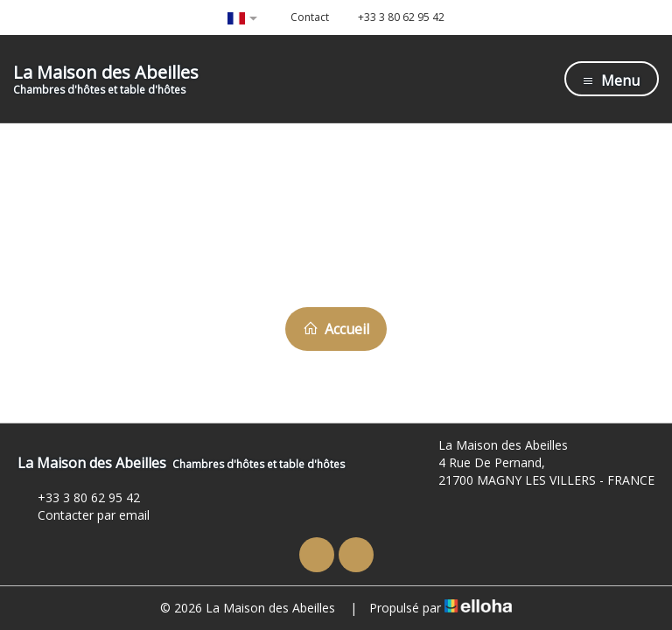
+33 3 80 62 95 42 (79, 497)
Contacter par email (84, 515)
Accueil (336, 329)
